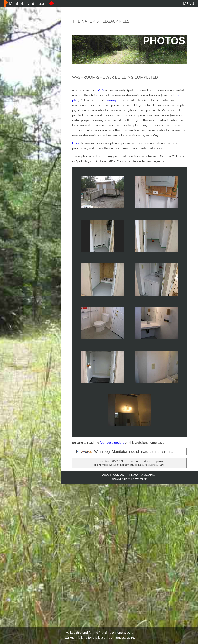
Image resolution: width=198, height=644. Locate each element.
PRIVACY (133, 475)
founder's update (112, 443)
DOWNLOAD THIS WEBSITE (129, 479)
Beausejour (113, 100)
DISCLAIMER (149, 475)
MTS (101, 90)
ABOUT (107, 475)
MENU (189, 4)
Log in (76, 143)
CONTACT (119, 475)
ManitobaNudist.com (29, 4)
